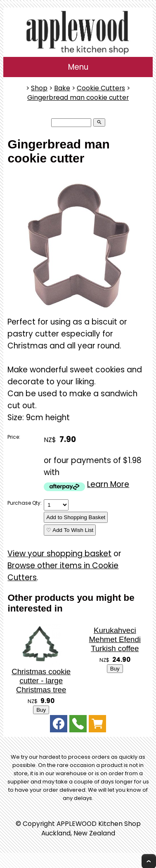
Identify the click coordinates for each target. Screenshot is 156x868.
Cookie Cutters (101, 88)
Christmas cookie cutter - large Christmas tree (41, 681)
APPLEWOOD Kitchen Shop (99, 824)
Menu (78, 67)
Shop (39, 88)
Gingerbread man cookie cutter (78, 98)
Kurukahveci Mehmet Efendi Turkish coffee (115, 639)
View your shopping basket (59, 554)
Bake (62, 88)
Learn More (108, 484)
